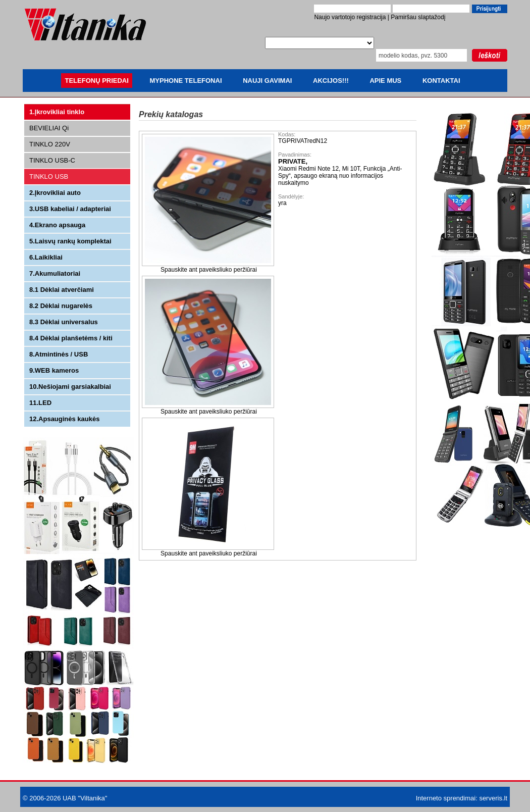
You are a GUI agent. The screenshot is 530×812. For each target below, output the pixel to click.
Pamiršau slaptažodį (418, 17)
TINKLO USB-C (52, 160)
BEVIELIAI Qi (49, 128)
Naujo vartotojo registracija (350, 17)
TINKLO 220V (50, 144)
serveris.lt (493, 798)
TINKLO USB (49, 176)
